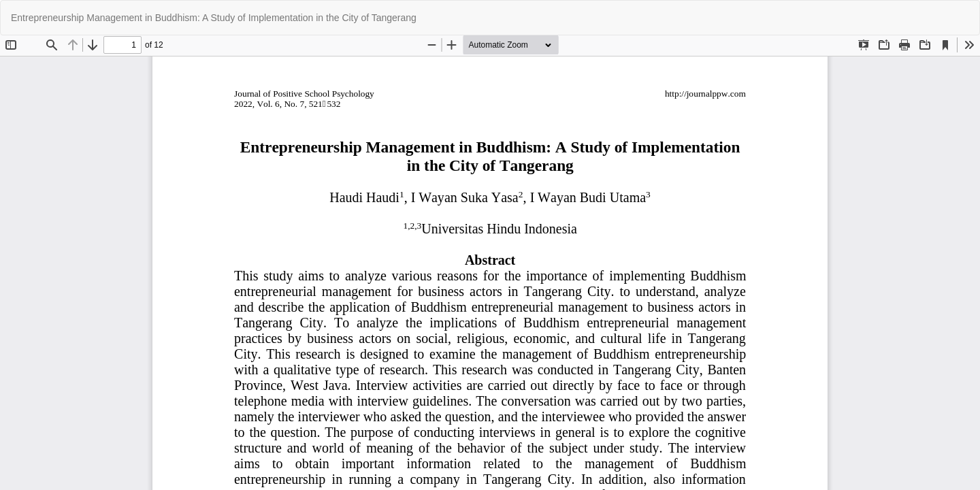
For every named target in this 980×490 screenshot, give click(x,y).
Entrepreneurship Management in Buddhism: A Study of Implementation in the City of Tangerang (214, 18)
